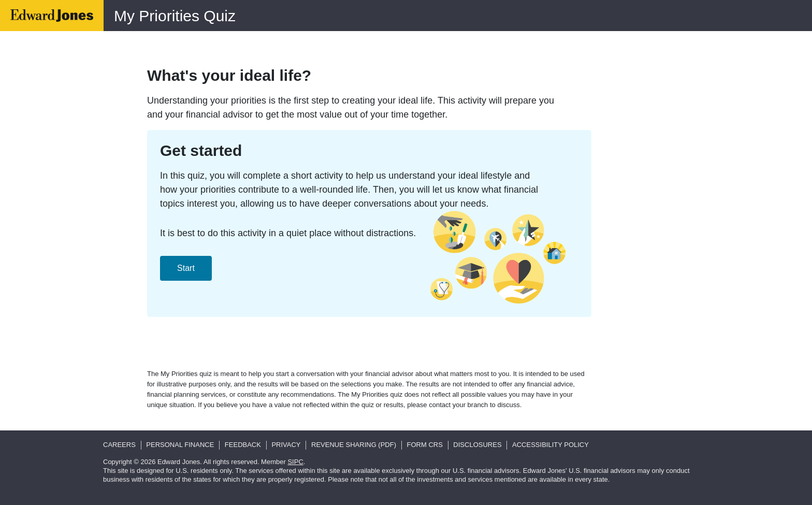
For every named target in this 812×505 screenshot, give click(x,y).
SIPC (295, 462)
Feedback (243, 445)
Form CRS (425, 445)
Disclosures (477, 445)
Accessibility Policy (550, 445)
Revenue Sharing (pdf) (354, 445)
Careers (119, 445)
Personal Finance (180, 445)
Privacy (286, 445)
